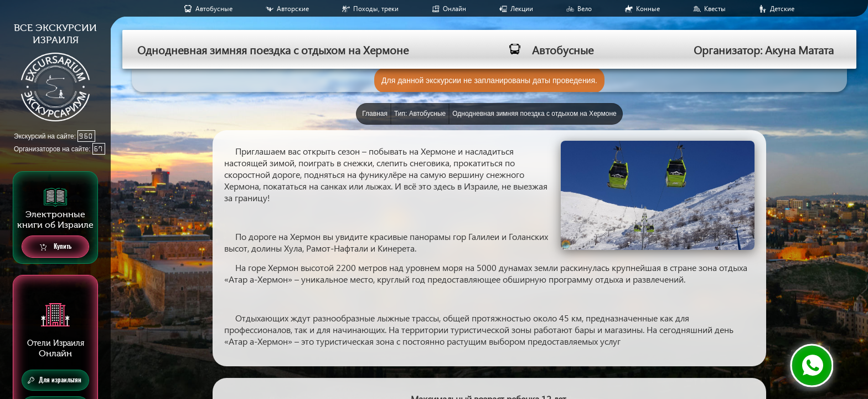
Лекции (522, 9)
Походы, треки (376, 9)
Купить (56, 247)
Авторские (293, 9)
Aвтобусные (214, 9)
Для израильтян (55, 380)
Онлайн (454, 9)
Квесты (715, 9)
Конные (648, 9)
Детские (782, 9)
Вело (585, 9)
